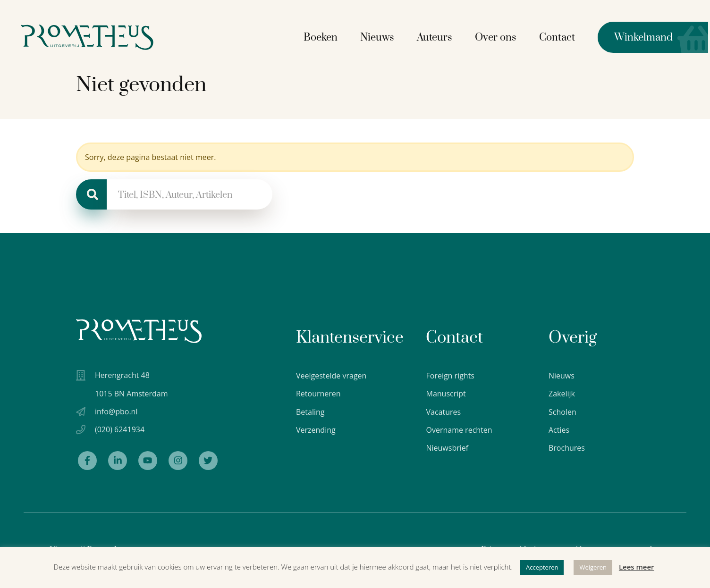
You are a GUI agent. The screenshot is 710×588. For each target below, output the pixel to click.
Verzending (316, 430)
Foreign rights (450, 376)
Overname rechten (459, 430)
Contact (559, 37)
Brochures (567, 448)
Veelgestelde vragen (331, 376)
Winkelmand (637, 37)
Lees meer (637, 567)
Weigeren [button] (593, 567)
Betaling (310, 412)
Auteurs (436, 37)
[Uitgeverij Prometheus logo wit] (139, 331)
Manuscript (446, 394)
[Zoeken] (91, 194)
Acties (559, 430)
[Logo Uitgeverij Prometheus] (91, 37)
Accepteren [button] (542, 567)
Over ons (498, 37)
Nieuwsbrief (447, 448)
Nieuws (379, 37)
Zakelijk (562, 394)
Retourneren (318, 394)
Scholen (562, 412)
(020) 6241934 (120, 430)
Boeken (322, 37)
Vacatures (443, 412)
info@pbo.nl (116, 412)
